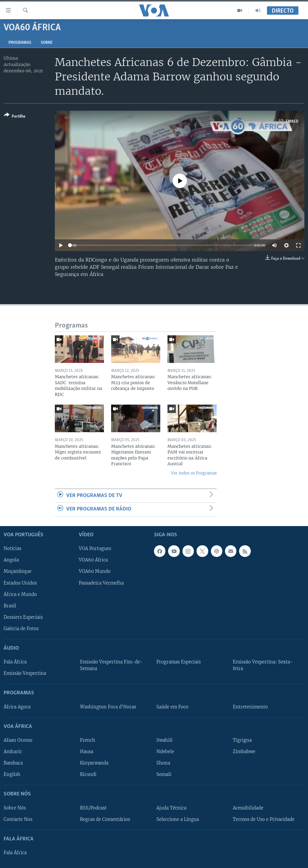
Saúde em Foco (172, 707)
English (12, 774)
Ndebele (165, 752)
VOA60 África (93, 560)
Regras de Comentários (105, 819)
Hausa (87, 752)
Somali (164, 774)
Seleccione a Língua (178, 819)
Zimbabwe (244, 752)
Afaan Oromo (18, 740)
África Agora (17, 707)
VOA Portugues (95, 549)
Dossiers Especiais (23, 617)
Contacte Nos (18, 819)
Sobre (47, 43)
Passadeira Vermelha (101, 583)
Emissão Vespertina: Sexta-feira (263, 665)
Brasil (10, 606)
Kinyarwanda (94, 763)
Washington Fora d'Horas (108, 707)
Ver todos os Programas (194, 473)
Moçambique (18, 571)
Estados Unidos (20, 583)
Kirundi (88, 774)
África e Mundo (20, 594)
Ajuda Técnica (171, 808)
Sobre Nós (15, 808)
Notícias (12, 549)
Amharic (13, 752)
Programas (20, 43)
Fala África (15, 662)
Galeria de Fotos (21, 628)
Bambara (13, 763)
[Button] (15, 117)
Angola (11, 560)
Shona (163, 763)
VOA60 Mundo (95, 571)
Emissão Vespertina (25, 673)
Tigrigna (242, 740)
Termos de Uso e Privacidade (264, 819)
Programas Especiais (179, 662)
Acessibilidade (248, 808)
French (88, 740)
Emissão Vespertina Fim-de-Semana (111, 665)
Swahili (164, 740)
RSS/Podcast (93, 808)
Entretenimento (250, 707)
